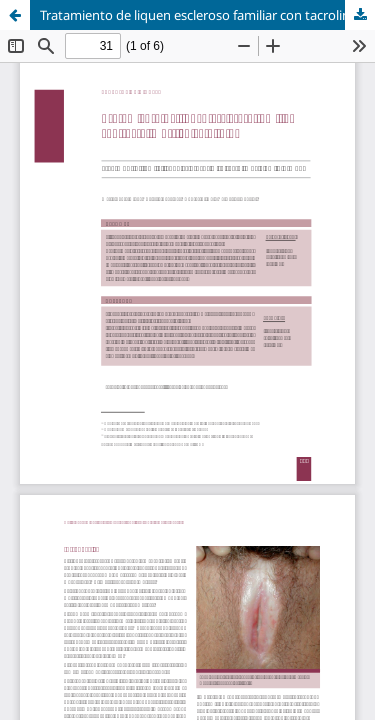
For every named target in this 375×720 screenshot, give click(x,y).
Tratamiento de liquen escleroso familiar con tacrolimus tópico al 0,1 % (207, 15)
